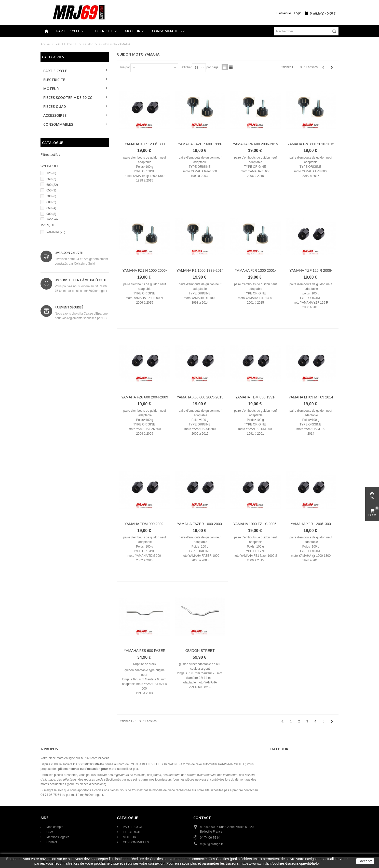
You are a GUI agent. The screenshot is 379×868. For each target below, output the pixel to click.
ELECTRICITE (102, 31)
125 (51, 173)
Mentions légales (57, 837)
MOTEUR (133, 31)
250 (51, 179)
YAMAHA (56, 232)
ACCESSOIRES (55, 115)
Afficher (186, 67)
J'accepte (365, 861)
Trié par (125, 67)
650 (51, 190)
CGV (49, 832)
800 (51, 202)
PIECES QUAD (55, 106)
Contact (51, 842)
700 (51, 196)
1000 (52, 220)
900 (51, 214)
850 (51, 208)
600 (52, 185)
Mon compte (54, 827)
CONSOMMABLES (167, 31)
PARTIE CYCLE (68, 31)
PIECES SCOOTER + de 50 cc (68, 98)
